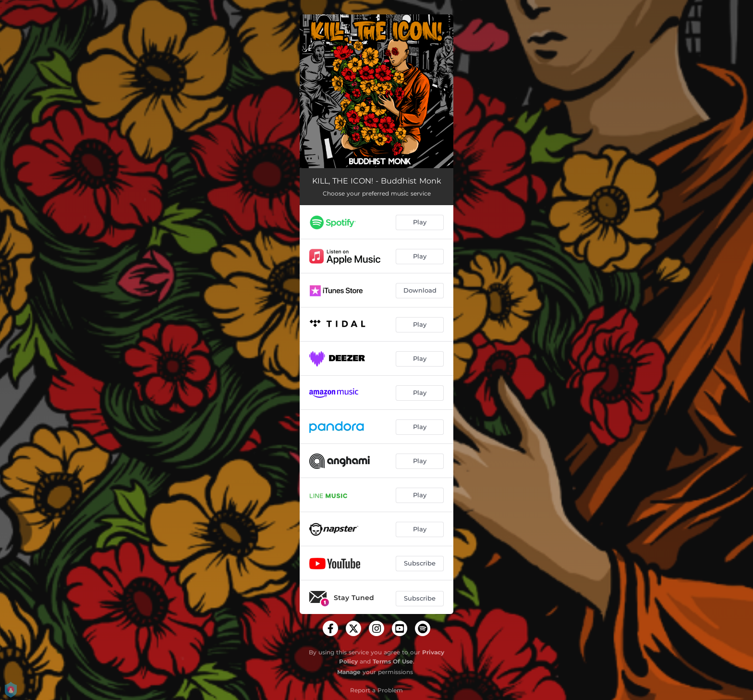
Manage (349, 672)
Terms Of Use (393, 661)
